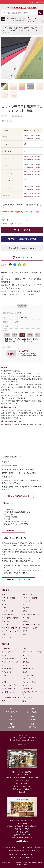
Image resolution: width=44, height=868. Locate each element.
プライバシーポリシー (16, 858)
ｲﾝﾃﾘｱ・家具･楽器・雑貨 (31, 614)
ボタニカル (26, 608)
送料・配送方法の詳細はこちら (18, 496)
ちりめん (26, 662)
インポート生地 (7, 611)
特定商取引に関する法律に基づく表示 (21, 854)
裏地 (24, 701)
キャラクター (27, 601)
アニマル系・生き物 (30, 598)
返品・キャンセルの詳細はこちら (19, 579)
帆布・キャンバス (29, 668)
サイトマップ (31, 858)
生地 (11, 28)
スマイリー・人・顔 (30, 628)
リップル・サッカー (9, 692)
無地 (3, 594)
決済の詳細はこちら (14, 531)
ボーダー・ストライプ (10, 631)
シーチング (6, 648)
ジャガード (6, 675)
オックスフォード (8, 658)
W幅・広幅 (26, 678)
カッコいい (6, 621)
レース (25, 685)
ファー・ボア (27, 698)
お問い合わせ (31, 850)
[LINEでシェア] (20, 265)
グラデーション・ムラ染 (31, 624)
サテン (4, 682)
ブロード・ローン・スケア (32, 652)
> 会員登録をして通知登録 (32, 138)
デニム (25, 604)
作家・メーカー (7, 638)
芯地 (3, 701)
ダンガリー (26, 655)
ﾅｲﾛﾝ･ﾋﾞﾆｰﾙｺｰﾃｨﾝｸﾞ (9, 689)
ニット (4, 678)
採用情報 (37, 847)
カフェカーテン (7, 672)
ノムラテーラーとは (17, 847)
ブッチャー (26, 665)
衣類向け (21, 30)
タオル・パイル (7, 668)
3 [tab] (19, 76)
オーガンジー (7, 652)
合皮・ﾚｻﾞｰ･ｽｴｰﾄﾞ (29, 675)
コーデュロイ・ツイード (11, 698)
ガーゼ (25, 648)
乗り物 (25, 631)
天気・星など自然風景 (10, 618)
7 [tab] (32, 76)
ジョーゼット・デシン (10, 685)
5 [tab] (25, 76)
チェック (5, 604)
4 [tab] (22, 76)
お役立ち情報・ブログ (16, 850)
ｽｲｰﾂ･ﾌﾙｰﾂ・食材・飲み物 (11, 628)
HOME (5, 28)
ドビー (4, 665)
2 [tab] (15, 76)
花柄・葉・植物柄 (8, 598)
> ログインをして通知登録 (32, 135)
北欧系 (25, 634)
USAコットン (7, 608)
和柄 (3, 601)
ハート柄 (26, 618)
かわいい (26, 621)
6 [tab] (29, 76)
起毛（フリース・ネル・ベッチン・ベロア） (32, 693)
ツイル (25, 658)
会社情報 (5, 847)
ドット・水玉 (27, 594)
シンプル (5, 624)
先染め (25, 672)
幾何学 (25, 611)
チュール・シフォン (30, 682)
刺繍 (3, 634)
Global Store (22, 744)
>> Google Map (22, 792)
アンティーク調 (7, 614)
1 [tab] (12, 76)
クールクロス (27, 689)
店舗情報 (29, 847)
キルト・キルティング (10, 662)
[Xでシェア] (10, 265)
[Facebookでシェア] (15, 265)
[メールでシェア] (24, 265)
